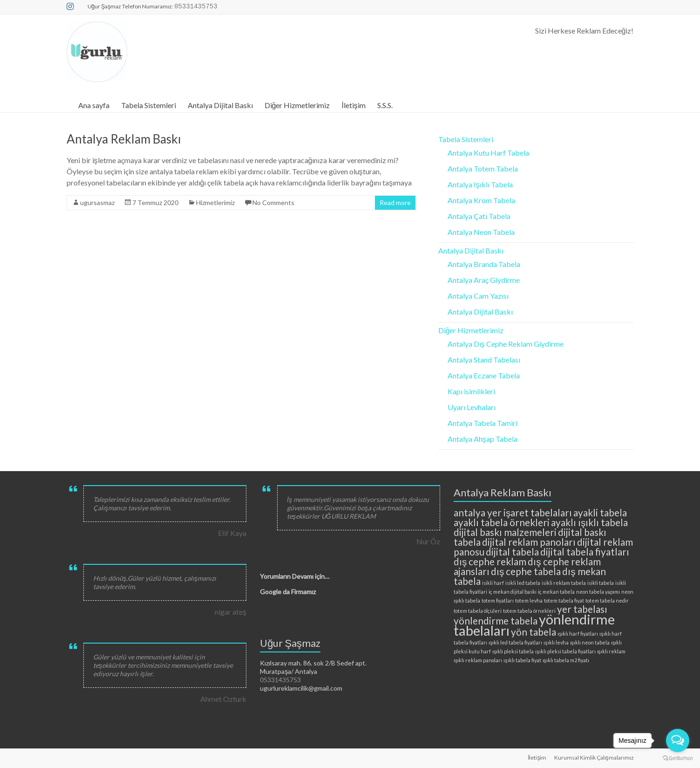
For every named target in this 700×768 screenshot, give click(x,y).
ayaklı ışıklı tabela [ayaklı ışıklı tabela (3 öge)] (589, 522)
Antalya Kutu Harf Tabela (488, 153)
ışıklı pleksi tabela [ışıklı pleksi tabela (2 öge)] (513, 651)
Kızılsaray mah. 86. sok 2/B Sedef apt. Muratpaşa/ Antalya (313, 667)
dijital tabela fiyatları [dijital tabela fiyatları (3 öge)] (585, 552)
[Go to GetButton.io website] (678, 758)
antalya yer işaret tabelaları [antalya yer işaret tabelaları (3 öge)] (513, 512)
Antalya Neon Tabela (481, 232)
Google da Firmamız (288, 592)
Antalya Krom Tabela (481, 200)
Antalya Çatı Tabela (479, 216)
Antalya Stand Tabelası (484, 360)
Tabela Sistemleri (149, 105)
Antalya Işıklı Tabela (480, 184)
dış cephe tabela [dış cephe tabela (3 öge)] (526, 571)
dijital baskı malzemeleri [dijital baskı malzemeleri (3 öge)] (505, 532)
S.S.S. (385, 105)
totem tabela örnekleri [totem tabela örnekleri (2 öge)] (529, 611)
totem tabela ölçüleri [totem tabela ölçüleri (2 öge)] (478, 611)
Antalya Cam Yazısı (478, 296)
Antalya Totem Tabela (483, 168)
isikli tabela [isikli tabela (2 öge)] (601, 583)
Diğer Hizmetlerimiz (297, 105)
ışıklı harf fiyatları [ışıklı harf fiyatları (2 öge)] (578, 634)
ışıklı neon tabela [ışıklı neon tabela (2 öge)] (590, 642)
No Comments (273, 202)
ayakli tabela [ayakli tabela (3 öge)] (600, 512)
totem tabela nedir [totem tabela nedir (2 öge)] (607, 600)
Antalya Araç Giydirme (484, 280)
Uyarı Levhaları (472, 407)
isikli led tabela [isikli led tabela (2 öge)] (523, 583)
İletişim (353, 105)
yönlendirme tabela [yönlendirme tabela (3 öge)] (496, 621)
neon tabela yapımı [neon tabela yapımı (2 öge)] (598, 592)
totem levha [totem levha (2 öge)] (529, 600)
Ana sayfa (94, 105)
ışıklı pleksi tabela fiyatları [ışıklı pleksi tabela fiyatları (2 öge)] (565, 651)
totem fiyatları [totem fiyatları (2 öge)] (498, 600)
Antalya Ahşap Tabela (483, 439)
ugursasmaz (97, 202)
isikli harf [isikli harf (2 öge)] (493, 583)
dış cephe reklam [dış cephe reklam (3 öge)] (490, 561)
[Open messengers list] (678, 741)
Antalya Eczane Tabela (484, 375)
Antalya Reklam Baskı (124, 139)
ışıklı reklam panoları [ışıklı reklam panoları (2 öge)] (478, 660)
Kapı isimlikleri (471, 391)
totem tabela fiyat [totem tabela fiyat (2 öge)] (564, 600)
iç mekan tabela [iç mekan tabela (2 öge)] (556, 592)
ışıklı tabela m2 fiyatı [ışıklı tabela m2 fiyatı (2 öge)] (566, 660)
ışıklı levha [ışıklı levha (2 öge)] (556, 642)
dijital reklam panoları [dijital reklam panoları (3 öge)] (529, 542)
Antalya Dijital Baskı (220, 105)
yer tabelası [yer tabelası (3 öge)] (582, 609)
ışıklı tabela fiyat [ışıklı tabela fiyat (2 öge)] (522, 660)
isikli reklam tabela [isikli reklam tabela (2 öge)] (564, 583)
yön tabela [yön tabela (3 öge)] (533, 632)
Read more (395, 202)
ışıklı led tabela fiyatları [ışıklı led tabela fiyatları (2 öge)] (515, 642)
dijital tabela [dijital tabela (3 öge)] (512, 552)
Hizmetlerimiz (215, 202)
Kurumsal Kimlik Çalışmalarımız (594, 758)
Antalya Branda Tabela (484, 264)
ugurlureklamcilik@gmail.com (301, 688)
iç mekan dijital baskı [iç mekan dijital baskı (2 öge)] (513, 592)
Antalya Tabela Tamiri (483, 423)
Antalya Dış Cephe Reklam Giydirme (506, 344)
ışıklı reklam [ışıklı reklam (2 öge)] (611, 651)
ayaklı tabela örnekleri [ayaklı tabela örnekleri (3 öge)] (502, 522)
